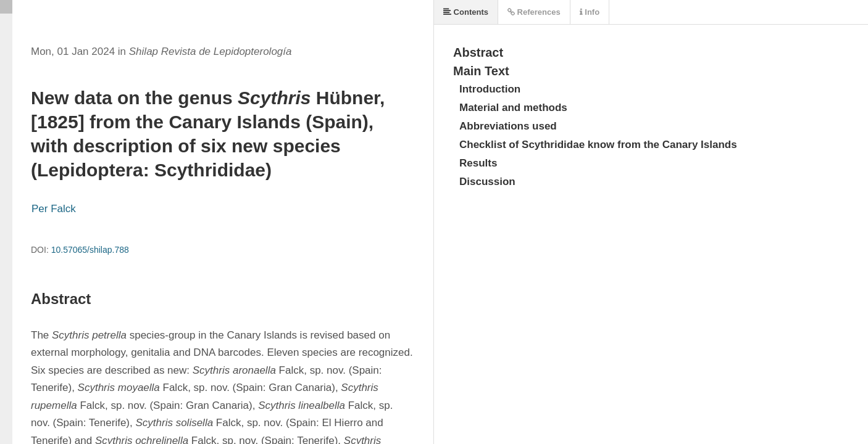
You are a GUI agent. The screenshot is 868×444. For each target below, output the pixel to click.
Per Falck (54, 209)
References (534, 12)
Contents (466, 12)
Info (590, 12)
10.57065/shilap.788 (90, 250)
